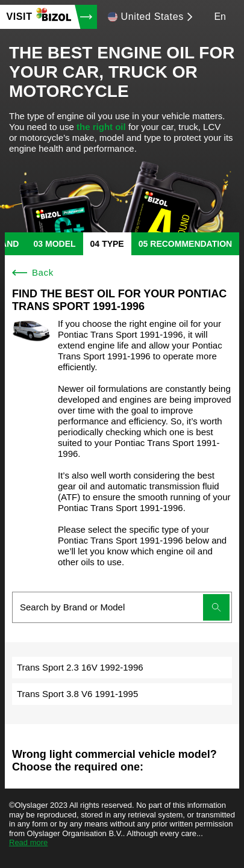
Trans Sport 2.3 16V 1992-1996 (80, 667)
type (113, 244)
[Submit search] (216, 607)
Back (33, 272)
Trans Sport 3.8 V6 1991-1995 (77, 694)
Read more (28, 842)
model (61, 244)
